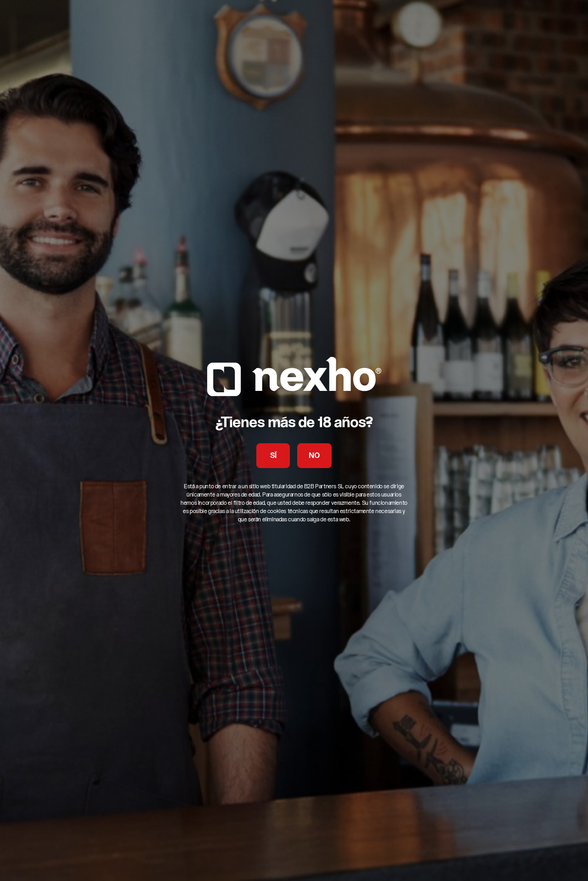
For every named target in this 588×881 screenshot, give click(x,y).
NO (314, 456)
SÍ (273, 456)
